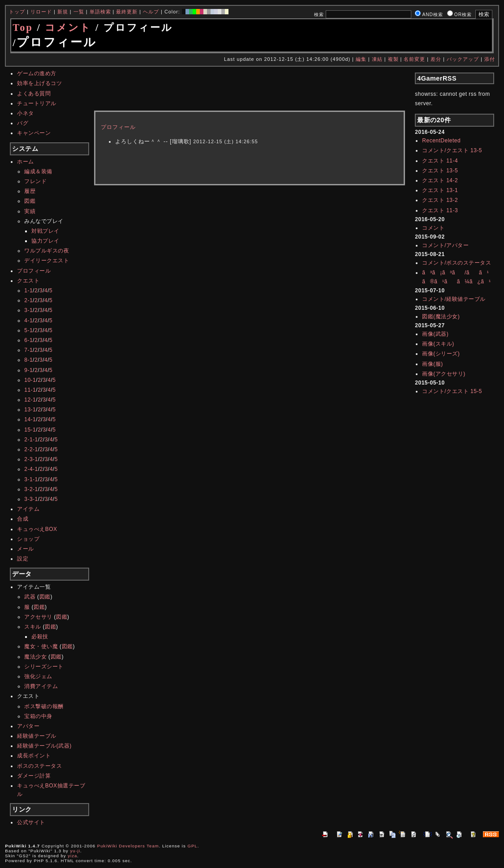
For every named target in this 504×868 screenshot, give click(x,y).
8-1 (28, 360)
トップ (17, 12)
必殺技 (40, 637)
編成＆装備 (38, 171)
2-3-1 (31, 459)
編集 (361, 59)
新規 (63, 12)
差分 (436, 59)
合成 (23, 519)
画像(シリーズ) (441, 354)
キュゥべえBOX (37, 529)
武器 (30, 597)
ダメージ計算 (34, 776)
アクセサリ (38, 617)
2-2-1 (31, 449)
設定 (23, 559)
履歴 (30, 191)
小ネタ (26, 113)
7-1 (28, 350)
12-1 (30, 400)
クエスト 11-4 (440, 161)
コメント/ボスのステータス (457, 263)
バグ (23, 123)
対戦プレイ (45, 231)
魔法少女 (35, 657)
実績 (30, 211)
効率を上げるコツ (39, 83)
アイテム (28, 509)
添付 (490, 59)
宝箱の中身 (38, 716)
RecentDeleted (441, 141)
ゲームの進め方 (37, 73)
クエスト (28, 281)
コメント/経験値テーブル (454, 299)
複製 (393, 59)
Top (23, 28)
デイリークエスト (47, 261)
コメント (68, 28)
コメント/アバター (445, 245)
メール (26, 549)
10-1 (30, 380)
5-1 (28, 330)
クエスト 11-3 (440, 210)
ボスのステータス (39, 766)
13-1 (30, 410)
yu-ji (75, 851)
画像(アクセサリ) (444, 374)
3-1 (28, 310)
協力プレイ (45, 241)
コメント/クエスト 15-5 (452, 391)
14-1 (30, 419)
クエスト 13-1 (440, 190)
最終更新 (127, 12)
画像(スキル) (438, 344)
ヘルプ (151, 12)
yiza (72, 856)
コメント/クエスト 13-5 (452, 150)
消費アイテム (41, 686)
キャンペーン (34, 133)
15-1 (30, 430)
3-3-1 (31, 499)
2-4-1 (31, 469)
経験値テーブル (37, 736)
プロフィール (34, 271)
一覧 (79, 12)
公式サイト (31, 822)
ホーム (26, 162)
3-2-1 (31, 489)
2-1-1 (31, 440)
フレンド (35, 181)
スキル (33, 627)
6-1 (28, 340)
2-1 (28, 300)
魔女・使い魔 (41, 646)
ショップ (28, 539)
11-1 (30, 390)
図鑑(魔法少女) (441, 316)
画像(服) (433, 364)
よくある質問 (34, 94)
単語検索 (100, 12)
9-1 (28, 370)
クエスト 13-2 (440, 200)
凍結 (377, 59)
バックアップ (463, 59)
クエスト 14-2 (440, 180)
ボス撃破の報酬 (44, 706)
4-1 (28, 321)
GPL (192, 846)
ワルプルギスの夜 (47, 251)
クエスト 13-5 (440, 171)
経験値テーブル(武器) (44, 746)
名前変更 (414, 59)
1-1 (28, 291)
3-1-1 (31, 479)
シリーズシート (44, 667)
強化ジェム (38, 676)
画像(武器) (435, 334)
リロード (41, 12)
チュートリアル (37, 103)
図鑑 (30, 201)
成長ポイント (34, 756)
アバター (28, 726)
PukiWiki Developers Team (128, 846)
